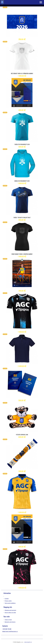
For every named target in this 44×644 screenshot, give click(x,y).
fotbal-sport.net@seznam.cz (10, 631)
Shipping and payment (10, 610)
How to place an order (10, 612)
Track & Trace (8, 620)
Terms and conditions (10, 603)
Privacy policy (8, 601)
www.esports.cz (28, 642)
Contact (7, 599)
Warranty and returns (10, 622)
